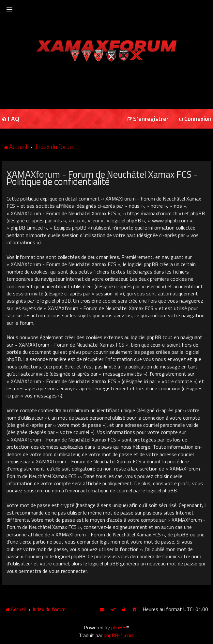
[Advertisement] (107, 83)
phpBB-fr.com (119, 635)
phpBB (118, 627)
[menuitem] (148, 119)
